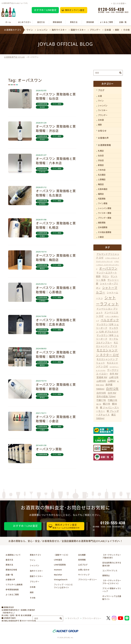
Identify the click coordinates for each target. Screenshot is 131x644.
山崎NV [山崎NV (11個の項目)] (112, 381)
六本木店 (102, 170)
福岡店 (101, 194)
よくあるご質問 (106, 22)
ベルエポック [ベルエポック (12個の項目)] (110, 320)
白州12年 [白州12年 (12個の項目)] (112, 389)
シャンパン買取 (105, 208)
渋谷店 (101, 160)
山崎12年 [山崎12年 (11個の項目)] (114, 377)
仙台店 (101, 156)
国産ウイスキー (78, 30)
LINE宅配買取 (60, 565)
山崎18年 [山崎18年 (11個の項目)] (101, 381)
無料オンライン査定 (75, 10)
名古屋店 (102, 175)
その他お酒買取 (105, 232)
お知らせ (102, 131)
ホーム (8, 22)
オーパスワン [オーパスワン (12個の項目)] (108, 268)
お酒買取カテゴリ (13, 30)
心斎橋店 (102, 179)
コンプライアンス (110, 571)
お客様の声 (103, 138)
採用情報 (82, 560)
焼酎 (117, 30)
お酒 (100, 96)
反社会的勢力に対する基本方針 (112, 564)
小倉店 (101, 237)
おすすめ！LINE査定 (45, 10)
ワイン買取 (103, 203)
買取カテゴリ (35, 555)
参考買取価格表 (12, 590)
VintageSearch (61, 580)
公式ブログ (83, 565)
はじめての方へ (25, 22)
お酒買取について (13, 555)
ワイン (30, 30)
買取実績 (90, 22)
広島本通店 (103, 189)
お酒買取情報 (104, 145)
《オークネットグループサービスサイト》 (112, 582)
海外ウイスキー (59, 30)
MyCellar (58, 575)
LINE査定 (58, 560)
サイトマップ (84, 575)
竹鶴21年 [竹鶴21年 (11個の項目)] (113, 400)
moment (58, 570)
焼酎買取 (102, 223)
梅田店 (101, 184)
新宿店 (101, 165)
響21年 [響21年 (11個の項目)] (107, 404)
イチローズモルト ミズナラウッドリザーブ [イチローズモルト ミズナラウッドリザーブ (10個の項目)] (108, 265)
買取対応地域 (11, 570)
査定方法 (41, 22)
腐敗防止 (106, 575)
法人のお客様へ (120, 3)
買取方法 (74, 22)
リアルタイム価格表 (14, 585)
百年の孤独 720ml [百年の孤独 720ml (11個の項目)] (106, 396)
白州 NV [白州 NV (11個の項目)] (112, 393)
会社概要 (82, 555)
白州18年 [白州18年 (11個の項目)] (101, 393)
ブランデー (95, 30)
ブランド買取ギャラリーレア (112, 590)
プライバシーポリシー (88, 580)
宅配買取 (102, 199)
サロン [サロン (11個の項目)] (106, 276)
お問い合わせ (84, 570)
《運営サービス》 (62, 555)
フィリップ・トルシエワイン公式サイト (63, 586)
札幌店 (101, 151)
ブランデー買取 (105, 218)
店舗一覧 (123, 22)
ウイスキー (103, 110)
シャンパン (42, 30)
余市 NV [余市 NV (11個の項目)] (114, 374)
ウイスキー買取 (105, 213)
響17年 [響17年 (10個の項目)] (99, 404)
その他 (126, 30)
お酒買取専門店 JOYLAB (14, 57)
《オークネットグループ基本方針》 (112, 556)
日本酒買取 (103, 227)
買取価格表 (57, 22)
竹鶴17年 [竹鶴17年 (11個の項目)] (101, 400)
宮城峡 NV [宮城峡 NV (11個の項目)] (102, 377)
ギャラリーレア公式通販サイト (112, 598)
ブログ (101, 90)
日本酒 (108, 30)
